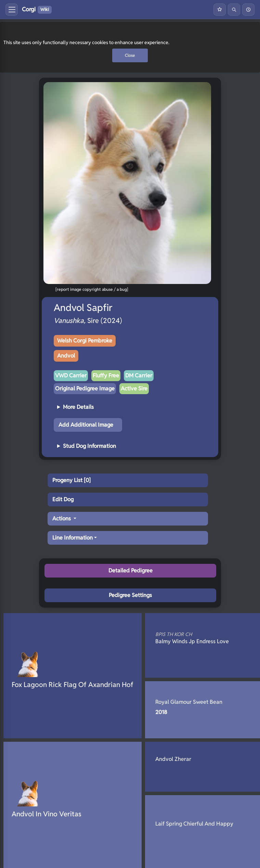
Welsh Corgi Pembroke (85, 341)
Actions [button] (62, 519)
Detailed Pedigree (131, 571)
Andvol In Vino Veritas (47, 814)
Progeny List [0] (71, 480)
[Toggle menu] (12, 10)
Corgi (37, 10)
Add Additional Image (86, 425)
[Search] (234, 10)
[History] (248, 10)
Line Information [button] (73, 538)
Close (130, 55)
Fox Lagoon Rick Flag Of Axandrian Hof (73, 685)
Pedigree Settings (130, 595)
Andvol (66, 356)
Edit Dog (63, 499)
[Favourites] (220, 10)
